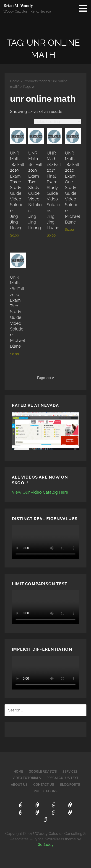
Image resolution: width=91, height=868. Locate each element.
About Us (19, 785)
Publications (46, 791)
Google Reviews (43, 772)
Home (15, 81)
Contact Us (44, 785)
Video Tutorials (27, 778)
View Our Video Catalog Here (40, 492)
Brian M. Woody (18, 5)
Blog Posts (70, 785)
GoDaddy (46, 845)
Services (70, 772)
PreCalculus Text (62, 778)
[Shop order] (58, 122)
